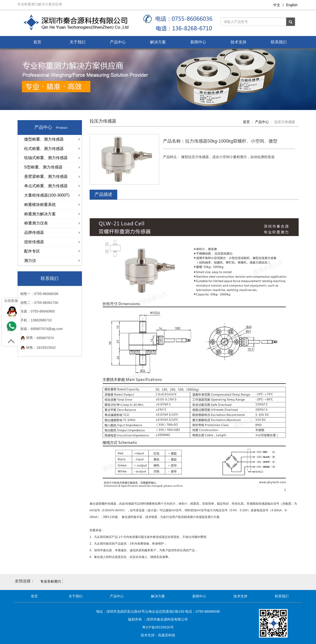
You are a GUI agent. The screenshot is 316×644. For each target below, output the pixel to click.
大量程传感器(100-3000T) (47, 195)
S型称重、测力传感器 (43, 167)
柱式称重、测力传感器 (44, 149)
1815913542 (46, 348)
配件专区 (32, 251)
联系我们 (279, 42)
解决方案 (158, 42)
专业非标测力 (51, 581)
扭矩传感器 (34, 242)
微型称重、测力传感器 (44, 139)
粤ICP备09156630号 (158, 627)
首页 (37, 42)
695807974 (45, 338)
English (292, 5)
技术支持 (238, 42)
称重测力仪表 (36, 223)
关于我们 (78, 42)
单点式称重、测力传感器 (46, 186)
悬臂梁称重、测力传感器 (46, 176)
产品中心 (118, 42)
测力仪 (30, 261)
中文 (277, 5)
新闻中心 (198, 42)
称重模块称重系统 (40, 205)
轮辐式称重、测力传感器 (46, 158)
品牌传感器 (34, 232)
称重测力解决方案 (40, 214)
